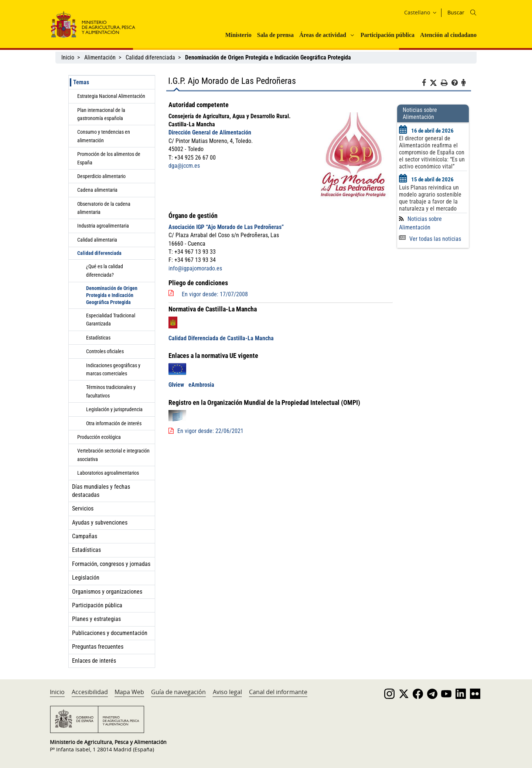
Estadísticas (98, 338)
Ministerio (238, 35)
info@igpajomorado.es (195, 268)
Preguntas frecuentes (98, 647)
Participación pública (388, 35)
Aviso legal (227, 692)
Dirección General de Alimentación (210, 132)
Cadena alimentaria (97, 190)
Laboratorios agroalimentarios (108, 473)
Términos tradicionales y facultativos (111, 391)
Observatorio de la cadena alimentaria (104, 208)
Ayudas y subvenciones (100, 523)
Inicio (68, 57)
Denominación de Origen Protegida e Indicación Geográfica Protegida (112, 295)
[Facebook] (426, 84)
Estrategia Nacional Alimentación (111, 96)
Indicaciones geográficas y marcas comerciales (113, 369)
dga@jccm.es (184, 166)
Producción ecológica (99, 437)
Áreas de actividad (323, 35)
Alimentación (100, 57)
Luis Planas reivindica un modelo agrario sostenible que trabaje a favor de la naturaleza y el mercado (430, 198)
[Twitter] (435, 83)
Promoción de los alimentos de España (109, 158)
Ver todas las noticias (430, 239)
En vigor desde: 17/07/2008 (215, 294)
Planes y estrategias (96, 619)
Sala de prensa (275, 35)
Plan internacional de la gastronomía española (101, 114)
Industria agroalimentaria (103, 226)
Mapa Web (129, 692)
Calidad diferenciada (150, 57)
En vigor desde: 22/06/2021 (210, 431)
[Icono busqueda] (473, 13)
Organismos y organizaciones (107, 592)
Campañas (85, 536)
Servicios (83, 508)
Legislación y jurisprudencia (114, 409)
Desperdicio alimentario (101, 176)
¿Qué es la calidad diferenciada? (105, 270)
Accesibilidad (90, 692)
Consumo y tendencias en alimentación (104, 136)
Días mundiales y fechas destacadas (101, 491)
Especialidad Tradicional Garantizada (111, 320)
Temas (81, 82)
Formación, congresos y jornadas (111, 564)
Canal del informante (278, 692)
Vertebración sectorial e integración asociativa (113, 455)
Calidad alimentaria (97, 240)
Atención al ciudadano (448, 35)
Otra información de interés (114, 423)
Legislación (86, 578)
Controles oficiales (105, 351)
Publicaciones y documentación (110, 633)
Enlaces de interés (94, 661)
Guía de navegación (178, 692)
